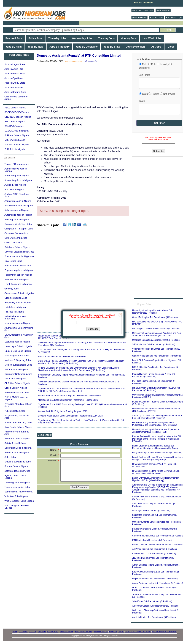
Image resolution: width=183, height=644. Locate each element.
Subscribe (93, 329)
